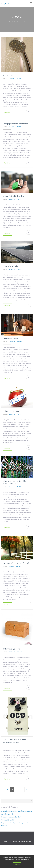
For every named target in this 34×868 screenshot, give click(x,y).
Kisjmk (5, 3)
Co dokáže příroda (10, 266)
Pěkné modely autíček (7, 820)
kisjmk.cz (13, 78)
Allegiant (15, 841)
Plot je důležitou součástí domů (16, 563)
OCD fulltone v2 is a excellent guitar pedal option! (15, 741)
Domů (11, 22)
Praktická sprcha (10, 75)
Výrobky (16, 22)
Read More (7, 112)
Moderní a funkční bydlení (14, 196)
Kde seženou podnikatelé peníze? (11, 817)
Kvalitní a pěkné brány (7, 814)
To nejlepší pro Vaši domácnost (16, 124)
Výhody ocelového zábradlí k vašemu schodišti (14, 482)
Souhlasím (17, 864)
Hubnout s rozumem (11, 411)
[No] (32, 862)
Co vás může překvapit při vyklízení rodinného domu (16, 811)
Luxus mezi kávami (11, 339)
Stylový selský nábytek (12, 649)
